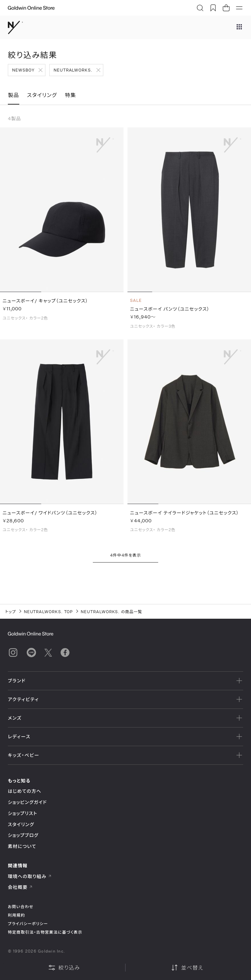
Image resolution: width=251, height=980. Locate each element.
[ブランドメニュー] (239, 27)
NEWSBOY (23, 70)
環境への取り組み (30, 876)
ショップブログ (23, 835)
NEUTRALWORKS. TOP (48, 612)
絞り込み (64, 968)
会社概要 (20, 887)
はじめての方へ (25, 791)
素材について (22, 846)
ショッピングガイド (27, 802)
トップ (11, 612)
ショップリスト (23, 813)
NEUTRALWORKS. (73, 70)
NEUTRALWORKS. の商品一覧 (111, 612)
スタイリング (21, 824)
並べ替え (187, 968)
